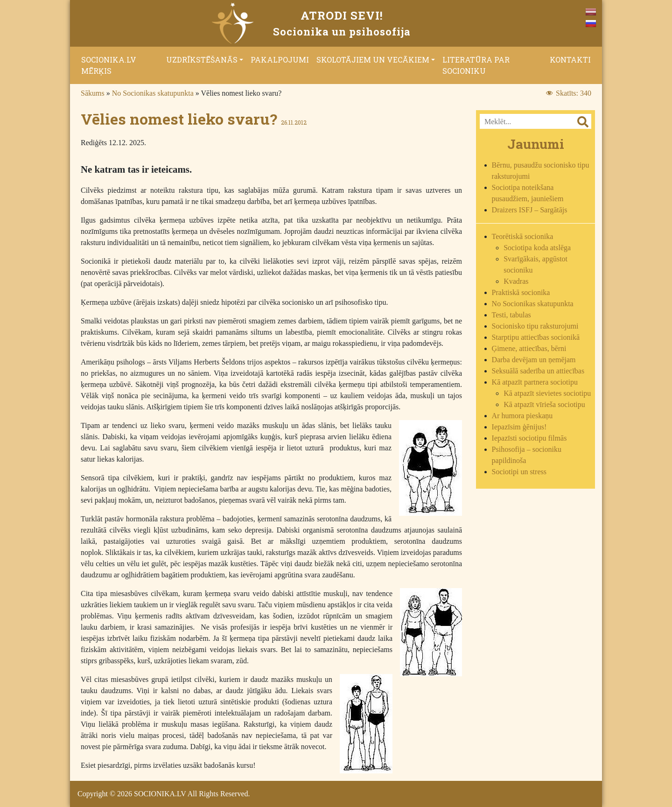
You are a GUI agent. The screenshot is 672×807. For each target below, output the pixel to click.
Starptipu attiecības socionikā (536, 337)
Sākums (93, 93)
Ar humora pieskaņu (522, 416)
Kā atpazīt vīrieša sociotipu (544, 404)
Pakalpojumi (280, 60)
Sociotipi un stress (519, 472)
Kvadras (516, 281)
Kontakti (570, 60)
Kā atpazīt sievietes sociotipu (547, 393)
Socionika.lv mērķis (109, 65)
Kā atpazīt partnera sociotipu (535, 382)
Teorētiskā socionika (523, 236)
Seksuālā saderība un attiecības (538, 371)
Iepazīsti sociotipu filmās (529, 438)
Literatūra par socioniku (476, 65)
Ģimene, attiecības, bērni (529, 348)
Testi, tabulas (511, 315)
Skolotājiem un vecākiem (373, 60)
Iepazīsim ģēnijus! (519, 427)
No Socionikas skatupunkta (153, 93)
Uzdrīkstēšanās (202, 60)
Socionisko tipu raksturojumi (535, 326)
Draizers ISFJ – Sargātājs (530, 210)
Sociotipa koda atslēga (537, 248)
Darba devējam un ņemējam (534, 360)
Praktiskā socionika (521, 292)
